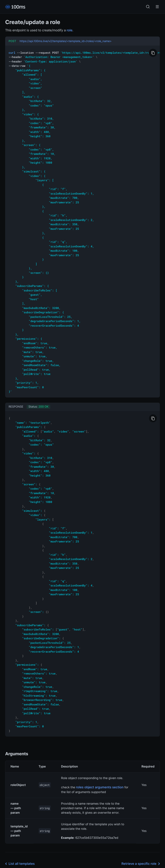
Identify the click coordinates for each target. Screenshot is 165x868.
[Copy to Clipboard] (153, 53)
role (70, 30)
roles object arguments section (100, 755)
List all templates (19, 831)
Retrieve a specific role (141, 831)
